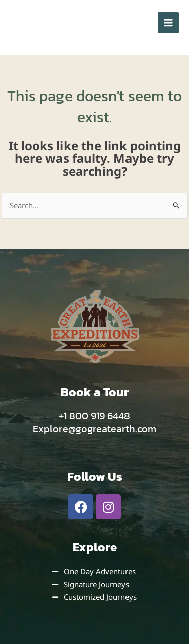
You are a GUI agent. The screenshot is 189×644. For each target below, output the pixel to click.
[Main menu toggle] (169, 23)
